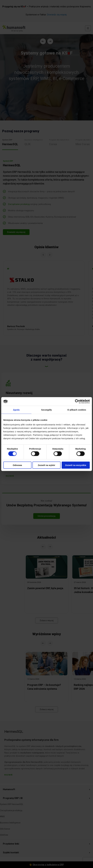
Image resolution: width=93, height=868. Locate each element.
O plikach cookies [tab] (77, 410)
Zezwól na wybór (46, 465)
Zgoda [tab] (16, 410)
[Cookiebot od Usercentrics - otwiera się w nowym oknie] (77, 401)
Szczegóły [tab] (47, 410)
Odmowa (17, 465)
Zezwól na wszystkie (76, 465)
